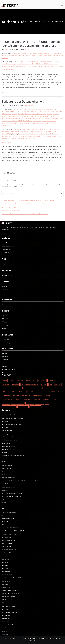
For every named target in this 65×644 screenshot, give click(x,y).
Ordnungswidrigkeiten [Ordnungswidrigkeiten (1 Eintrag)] (38, 396)
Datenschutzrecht (7, 275)
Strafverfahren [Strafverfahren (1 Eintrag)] (37, 399)
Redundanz (5, 55)
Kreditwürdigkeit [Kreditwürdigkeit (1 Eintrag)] (52, 392)
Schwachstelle (30, 55)
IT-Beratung (51, 64)
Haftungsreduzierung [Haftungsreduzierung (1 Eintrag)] (37, 388)
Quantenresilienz (6, 559)
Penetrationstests (7, 546)
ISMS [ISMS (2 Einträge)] (46, 388)
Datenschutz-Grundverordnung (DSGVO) (42, 111)
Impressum (5, 366)
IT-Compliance (6, 249)
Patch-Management (7, 543)
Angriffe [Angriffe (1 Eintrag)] (5, 380)
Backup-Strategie (27, 53)
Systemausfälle (6, 123)
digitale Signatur (6, 114)
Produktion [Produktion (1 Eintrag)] (17, 399)
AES (15, 129)
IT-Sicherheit (32, 66)
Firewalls (15, 114)
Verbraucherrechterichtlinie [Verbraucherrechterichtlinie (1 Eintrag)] (18, 403)
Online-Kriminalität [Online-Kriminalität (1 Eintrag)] (26, 396)
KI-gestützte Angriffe (8, 518)
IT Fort (6, 50)
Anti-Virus (5, 421)
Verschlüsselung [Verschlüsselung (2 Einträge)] (40, 403)
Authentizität (17, 53)
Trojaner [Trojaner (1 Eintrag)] (54, 399)
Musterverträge (6, 343)
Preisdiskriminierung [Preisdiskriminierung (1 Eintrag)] (7, 399)
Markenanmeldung (7, 290)
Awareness (22, 61)
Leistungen (5, 357)
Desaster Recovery (7, 465)
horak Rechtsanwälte (8, 340)
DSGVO (50, 61)
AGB (3, 372)
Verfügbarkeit (34, 123)
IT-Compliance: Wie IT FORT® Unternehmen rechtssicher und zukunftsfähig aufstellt (28, 201)
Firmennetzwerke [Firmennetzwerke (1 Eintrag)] (18, 388)
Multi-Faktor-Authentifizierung (11, 528)
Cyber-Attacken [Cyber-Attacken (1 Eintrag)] (52, 380)
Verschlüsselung (58, 55)
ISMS (33, 64)
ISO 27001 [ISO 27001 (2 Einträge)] (52, 388)
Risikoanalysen (13, 55)
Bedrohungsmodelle (7, 437)
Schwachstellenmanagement (44, 55)
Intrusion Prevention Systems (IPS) (27, 116)
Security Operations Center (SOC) (11, 593)
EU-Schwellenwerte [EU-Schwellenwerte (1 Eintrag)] (7, 388)
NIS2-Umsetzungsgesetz (9, 540)
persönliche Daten (55, 53)
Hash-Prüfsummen (7, 484)
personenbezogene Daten (9, 550)
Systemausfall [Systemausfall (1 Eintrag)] (46, 399)
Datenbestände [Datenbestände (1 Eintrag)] (6, 384)
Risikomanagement (57, 119)
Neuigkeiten (5, 360)
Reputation (47, 119)
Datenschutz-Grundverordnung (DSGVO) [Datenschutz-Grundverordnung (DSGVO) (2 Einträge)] (30, 384)
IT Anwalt (4, 316)
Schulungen (22, 55)
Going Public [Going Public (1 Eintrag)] (27, 388)
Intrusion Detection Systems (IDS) (12, 493)
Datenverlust (58, 111)
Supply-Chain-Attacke (8, 606)
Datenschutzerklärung (8, 369)
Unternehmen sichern (56, 66)
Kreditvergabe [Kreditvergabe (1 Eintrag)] (42, 392)
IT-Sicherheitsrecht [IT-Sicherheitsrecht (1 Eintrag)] (32, 392)
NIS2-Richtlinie (6, 537)
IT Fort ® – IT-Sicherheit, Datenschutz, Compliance (30, 638)
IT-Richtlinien (23, 66)
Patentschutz (5, 293)
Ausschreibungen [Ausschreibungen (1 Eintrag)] (19, 380)
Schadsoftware (27, 121)
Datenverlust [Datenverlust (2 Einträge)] (44, 384)
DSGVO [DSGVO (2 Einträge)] (51, 384)
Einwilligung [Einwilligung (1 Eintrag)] (58, 384)
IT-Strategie (5, 252)
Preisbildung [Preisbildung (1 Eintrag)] (48, 396)
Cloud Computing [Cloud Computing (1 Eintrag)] (42, 380)
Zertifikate (5, 58)
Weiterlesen (6, 92)
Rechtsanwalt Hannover (9, 346)
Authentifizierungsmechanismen (46, 109)
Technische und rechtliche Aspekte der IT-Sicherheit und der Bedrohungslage (26, 204)
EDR (3, 471)
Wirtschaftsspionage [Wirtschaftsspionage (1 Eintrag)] (23, 407)
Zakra (57, 638)
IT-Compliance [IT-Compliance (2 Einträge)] (6, 392)
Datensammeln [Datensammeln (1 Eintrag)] (15, 384)
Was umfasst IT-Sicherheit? (10, 211)
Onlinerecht (5, 328)
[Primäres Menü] (62, 5)
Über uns (4, 353)
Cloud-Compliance (34, 61)
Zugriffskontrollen (7, 126)
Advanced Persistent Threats (10, 415)
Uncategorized (6, 615)
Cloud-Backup (25, 111)
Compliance (5, 264)
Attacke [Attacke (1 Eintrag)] (11, 380)
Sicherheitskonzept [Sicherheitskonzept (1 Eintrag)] (27, 399)
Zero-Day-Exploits (7, 628)
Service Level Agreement (9, 597)
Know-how (5, 521)
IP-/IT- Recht (5, 325)
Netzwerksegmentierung (9, 534)
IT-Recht (4, 322)
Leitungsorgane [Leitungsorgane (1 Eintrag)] (6, 396)
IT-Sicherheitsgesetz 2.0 (9, 512)
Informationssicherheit (24, 64)
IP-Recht (4, 287)
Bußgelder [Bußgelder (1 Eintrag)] (28, 380)
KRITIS (38, 66)
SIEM (3, 603)
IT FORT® (44, 64)
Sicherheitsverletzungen (49, 121)
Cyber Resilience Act (8, 449)
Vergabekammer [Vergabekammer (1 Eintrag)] (30, 403)
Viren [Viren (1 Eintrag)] (47, 403)
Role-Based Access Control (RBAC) (12, 121)
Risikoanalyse (45, 66)
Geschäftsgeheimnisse (25, 114)
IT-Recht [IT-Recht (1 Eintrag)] (14, 392)
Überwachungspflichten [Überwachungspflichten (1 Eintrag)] (35, 407)
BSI (27, 61)
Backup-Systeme (38, 53)
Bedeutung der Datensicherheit (23, 101)
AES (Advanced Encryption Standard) (24, 109)
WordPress (32, 641)
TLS (42, 136)
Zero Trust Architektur (8, 625)
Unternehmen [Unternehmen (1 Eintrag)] (6, 403)
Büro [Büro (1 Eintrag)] (34, 380)
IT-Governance (14, 66)
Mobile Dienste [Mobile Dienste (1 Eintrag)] (16, 396)
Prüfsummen (32, 119)
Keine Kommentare (7, 70)
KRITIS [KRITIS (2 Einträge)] (60, 392)
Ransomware (5, 562)
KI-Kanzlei (5, 319)
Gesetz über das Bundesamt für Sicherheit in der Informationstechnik (22, 481)
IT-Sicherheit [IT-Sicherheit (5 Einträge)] (22, 392)
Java (3, 515)
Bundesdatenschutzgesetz (9, 440)
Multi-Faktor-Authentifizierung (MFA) (13, 531)
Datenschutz (44, 61)
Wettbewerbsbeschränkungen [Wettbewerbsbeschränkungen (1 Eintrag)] (9, 407)
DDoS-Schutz (6, 462)
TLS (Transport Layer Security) (20, 123)
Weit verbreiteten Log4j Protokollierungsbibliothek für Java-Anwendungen (25, 214)
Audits (16, 61)
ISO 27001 (38, 64)
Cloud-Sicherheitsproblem (9, 446)
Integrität (46, 53)
